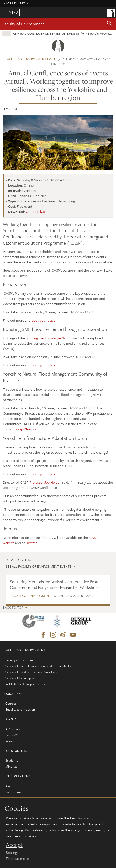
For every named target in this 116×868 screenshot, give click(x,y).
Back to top (13, 607)
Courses (11, 703)
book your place (43, 320)
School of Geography (20, 678)
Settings (12, 852)
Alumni (10, 786)
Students (12, 760)
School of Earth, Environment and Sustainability (38, 666)
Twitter (32, 543)
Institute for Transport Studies (26, 684)
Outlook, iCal (36, 211)
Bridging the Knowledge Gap (47, 338)
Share (13, 109)
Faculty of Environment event (31, 59)
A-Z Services (14, 729)
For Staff (11, 735)
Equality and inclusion (20, 709)
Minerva (11, 766)
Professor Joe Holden (45, 482)
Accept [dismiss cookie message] (14, 845)
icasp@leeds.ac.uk (29, 429)
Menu (13, 12)
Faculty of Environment (23, 24)
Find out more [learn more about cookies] (17, 858)
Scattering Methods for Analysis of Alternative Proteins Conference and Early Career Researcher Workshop (57, 584)
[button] (109, 24)
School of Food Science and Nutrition (31, 672)
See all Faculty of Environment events (39, 566)
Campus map (14, 792)
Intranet (11, 741)
